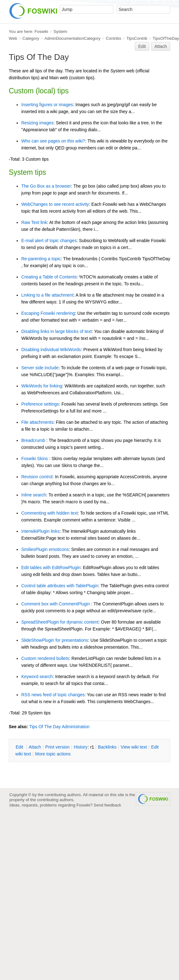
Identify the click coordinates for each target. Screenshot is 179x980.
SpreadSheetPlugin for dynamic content (60, 622)
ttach (35, 747)
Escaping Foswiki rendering (48, 313)
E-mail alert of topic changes (49, 241)
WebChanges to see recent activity (55, 204)
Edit (142, 46)
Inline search (34, 495)
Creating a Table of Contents (49, 277)
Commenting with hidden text (50, 513)
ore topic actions (53, 754)
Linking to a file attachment (47, 295)
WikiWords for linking (42, 386)
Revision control (37, 477)
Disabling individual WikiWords (51, 350)
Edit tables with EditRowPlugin (51, 568)
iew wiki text (134, 747)
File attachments (37, 422)
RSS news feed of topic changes (53, 695)
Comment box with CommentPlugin (56, 604)
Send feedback (107, 805)
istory (81, 747)
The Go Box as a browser (46, 186)
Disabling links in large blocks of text (56, 331)
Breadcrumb (34, 440)
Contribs (113, 38)
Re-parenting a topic (41, 259)
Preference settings (40, 404)
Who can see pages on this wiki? (53, 141)
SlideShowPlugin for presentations (55, 640)
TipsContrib (137, 38)
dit (20, 747)
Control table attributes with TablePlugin (60, 586)
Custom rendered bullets (45, 658)
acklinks (107, 747)
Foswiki (41, 31)
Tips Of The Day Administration (59, 727)
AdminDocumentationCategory (72, 38)
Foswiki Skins (35, 459)
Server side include (40, 368)
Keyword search (37, 677)
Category (31, 38)
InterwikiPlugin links (40, 531)
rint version (58, 747)
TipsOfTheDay (166, 38)
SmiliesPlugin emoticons (45, 549)
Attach (161, 46)
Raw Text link (34, 222)
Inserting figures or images (47, 105)
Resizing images (37, 123)
